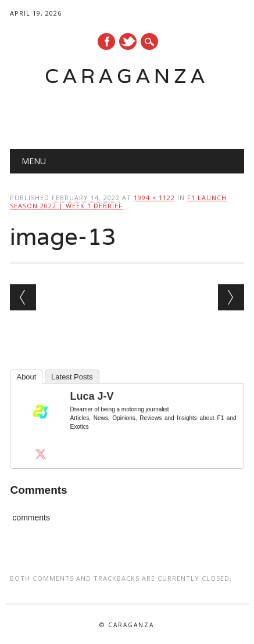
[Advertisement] (132, 114)
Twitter (128, 41)
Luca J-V (92, 396)
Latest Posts (72, 377)
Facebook (106, 41)
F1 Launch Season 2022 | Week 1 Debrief (118, 202)
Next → (231, 297)
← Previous (23, 297)
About (26, 377)
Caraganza (127, 76)
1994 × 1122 (154, 198)
